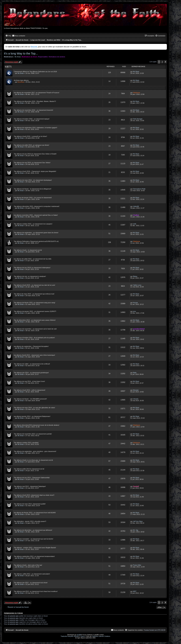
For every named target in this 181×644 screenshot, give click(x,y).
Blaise (135, 276)
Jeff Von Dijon (138, 521)
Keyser (135, 303)
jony (134, 311)
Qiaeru (83, 636)
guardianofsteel (139, 329)
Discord (34, 47)
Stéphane (137, 93)
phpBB (79, 635)
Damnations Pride (139, 189)
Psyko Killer (137, 565)
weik (135, 224)
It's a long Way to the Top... (21, 53)
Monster (136, 390)
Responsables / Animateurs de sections (52, 57)
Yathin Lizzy (137, 285)
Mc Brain (18, 57)
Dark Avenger (138, 119)
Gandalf (136, 486)
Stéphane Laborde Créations (101, 636)
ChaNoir (136, 215)
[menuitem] (8, 36)
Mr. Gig (136, 530)
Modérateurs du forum (29, 57)
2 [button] (162, 62)
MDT (135, 591)
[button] (165, 62)
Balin (135, 373)
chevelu (136, 399)
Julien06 (136, 206)
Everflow (21, 82)
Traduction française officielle (70, 636)
